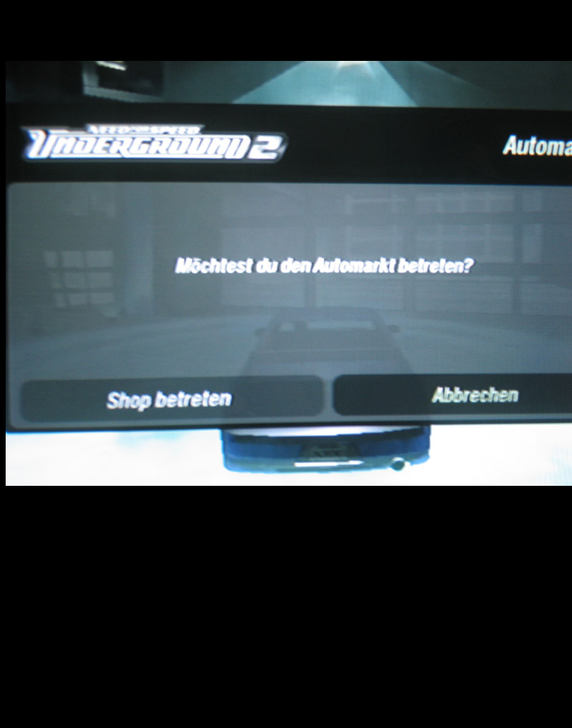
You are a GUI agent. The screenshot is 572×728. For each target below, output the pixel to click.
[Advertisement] (286, 598)
